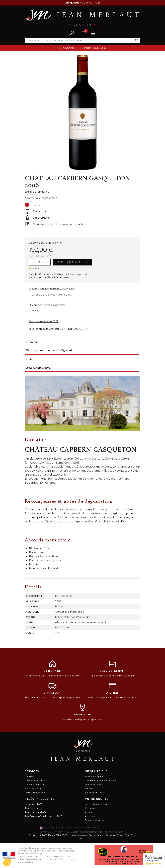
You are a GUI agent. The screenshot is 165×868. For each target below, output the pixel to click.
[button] (7, 862)
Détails (31, 359)
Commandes (92, 808)
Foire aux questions (35, 793)
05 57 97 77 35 (116, 832)
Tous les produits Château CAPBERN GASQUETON (59, 329)
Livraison (29, 777)
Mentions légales (94, 777)
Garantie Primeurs (35, 785)
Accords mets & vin (39, 368)
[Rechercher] (82, 41)
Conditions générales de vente (102, 781)
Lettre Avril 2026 (34, 804)
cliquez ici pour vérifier (113, 828)
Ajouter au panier (73, 262)
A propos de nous (95, 793)
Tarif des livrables (34, 808)
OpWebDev (123, 835)
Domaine (32, 342)
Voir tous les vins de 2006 (44, 321)
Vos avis (89, 789)
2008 (35, 311)
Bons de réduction (95, 820)
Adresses (90, 816)
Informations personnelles (99, 804)
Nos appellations (94, 785)
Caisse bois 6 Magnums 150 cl (51, 295)
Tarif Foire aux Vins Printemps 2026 (44, 816)
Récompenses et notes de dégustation (51, 351)
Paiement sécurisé (35, 781)
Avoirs (88, 812)
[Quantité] (39, 262)
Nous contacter (33, 789)
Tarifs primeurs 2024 (36, 812)
